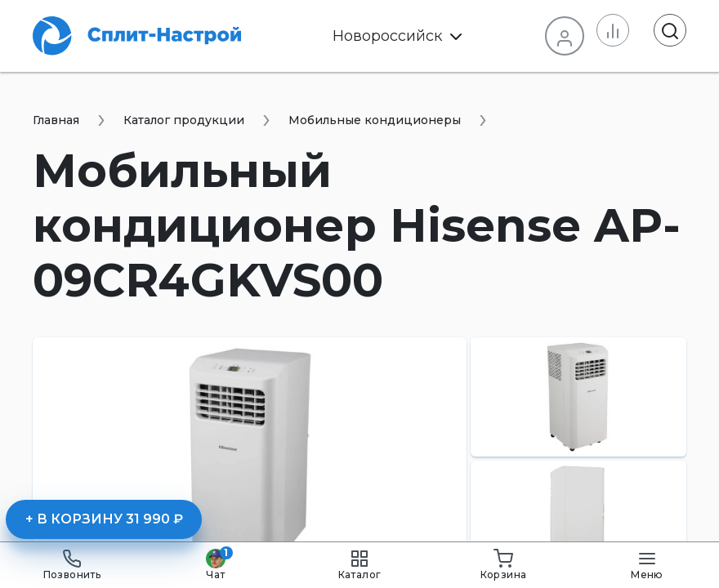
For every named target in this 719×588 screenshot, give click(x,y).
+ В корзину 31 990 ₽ (104, 519)
